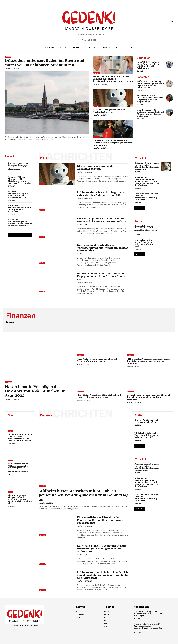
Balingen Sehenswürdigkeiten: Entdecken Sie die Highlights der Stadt (18, 194)
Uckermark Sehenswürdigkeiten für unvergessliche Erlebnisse (20, 209)
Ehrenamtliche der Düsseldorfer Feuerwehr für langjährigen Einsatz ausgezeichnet (112, 143)
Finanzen (9, 382)
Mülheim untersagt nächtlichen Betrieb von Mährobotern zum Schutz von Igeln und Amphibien (102, 575)
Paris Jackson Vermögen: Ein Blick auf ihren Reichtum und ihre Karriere (98, 360)
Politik (96, 106)
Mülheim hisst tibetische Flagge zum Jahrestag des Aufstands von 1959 (101, 194)
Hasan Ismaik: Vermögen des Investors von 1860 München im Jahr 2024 (37, 391)
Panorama (97, 73)
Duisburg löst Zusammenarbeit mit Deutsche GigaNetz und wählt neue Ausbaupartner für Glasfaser (147, 181)
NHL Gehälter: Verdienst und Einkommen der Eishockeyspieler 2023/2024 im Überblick (149, 361)
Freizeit (8, 57)
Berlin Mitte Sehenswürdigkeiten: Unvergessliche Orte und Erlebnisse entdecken (20, 223)
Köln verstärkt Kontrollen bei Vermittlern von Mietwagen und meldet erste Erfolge (98, 248)
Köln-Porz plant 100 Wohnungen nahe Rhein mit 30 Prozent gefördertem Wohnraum (150, 113)
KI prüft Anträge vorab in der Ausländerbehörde (109, 111)
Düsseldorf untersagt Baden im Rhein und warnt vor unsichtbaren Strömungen (46, 63)
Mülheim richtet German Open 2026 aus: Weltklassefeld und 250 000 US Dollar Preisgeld (20, 437)
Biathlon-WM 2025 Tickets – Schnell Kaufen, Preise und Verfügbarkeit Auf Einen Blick (20, 499)
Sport (10, 431)
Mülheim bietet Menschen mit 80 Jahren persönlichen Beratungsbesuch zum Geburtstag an (113, 79)
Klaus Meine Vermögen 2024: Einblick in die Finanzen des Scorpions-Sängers (99, 396)
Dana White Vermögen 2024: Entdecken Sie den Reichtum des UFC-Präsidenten (149, 65)
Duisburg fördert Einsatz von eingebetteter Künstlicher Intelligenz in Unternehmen (147, 166)
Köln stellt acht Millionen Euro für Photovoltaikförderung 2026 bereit (146, 197)
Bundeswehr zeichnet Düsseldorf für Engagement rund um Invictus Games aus (102, 276)
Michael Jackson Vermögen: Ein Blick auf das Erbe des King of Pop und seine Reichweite (149, 397)
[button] (172, 22)
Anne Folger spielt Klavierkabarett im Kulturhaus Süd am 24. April (145, 243)
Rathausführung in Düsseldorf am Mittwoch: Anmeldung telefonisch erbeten (146, 229)
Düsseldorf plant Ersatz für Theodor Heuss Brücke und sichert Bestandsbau (101, 221)
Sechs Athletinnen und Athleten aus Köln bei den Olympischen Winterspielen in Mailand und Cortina (19, 468)
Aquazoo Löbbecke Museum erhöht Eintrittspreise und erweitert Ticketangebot (20, 180)
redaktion (8, 68)
